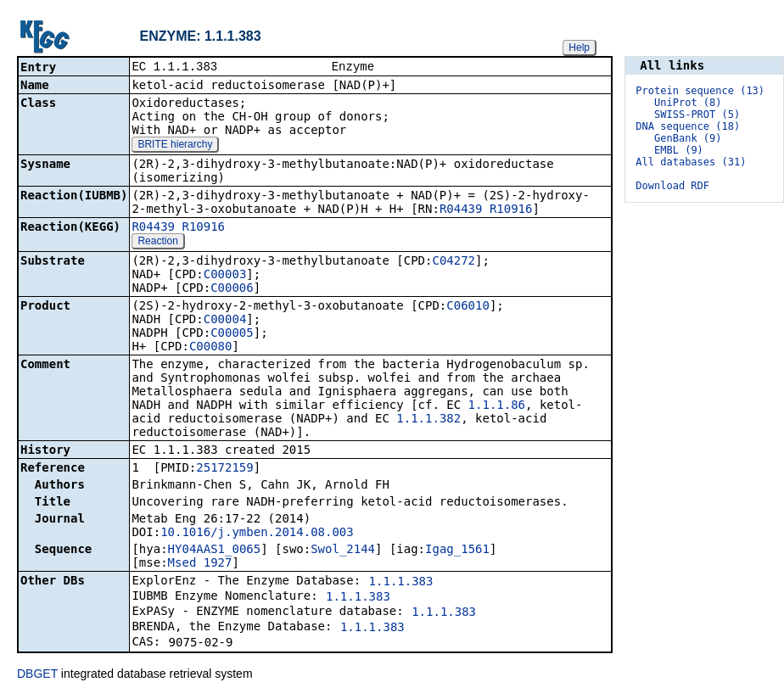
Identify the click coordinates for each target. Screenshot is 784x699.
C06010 (468, 307)
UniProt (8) (688, 103)
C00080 (211, 348)
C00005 (232, 334)
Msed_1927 (200, 564)
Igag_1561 (457, 551)
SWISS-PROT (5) (697, 115)
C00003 (225, 276)
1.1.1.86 (497, 406)
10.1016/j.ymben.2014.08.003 (257, 534)
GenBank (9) (688, 138)
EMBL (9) (679, 150)
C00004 (225, 321)
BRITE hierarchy (175, 146)
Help (579, 48)
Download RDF (672, 186)
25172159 (224, 469)
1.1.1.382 (428, 420)
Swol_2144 (343, 551)
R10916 (511, 210)
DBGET (37, 675)
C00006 (232, 289)
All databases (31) (691, 162)
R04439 (461, 210)
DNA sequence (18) (688, 126)
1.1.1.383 (401, 583)
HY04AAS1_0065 (215, 551)
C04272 (454, 262)
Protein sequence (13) (700, 91)
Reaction (157, 243)
